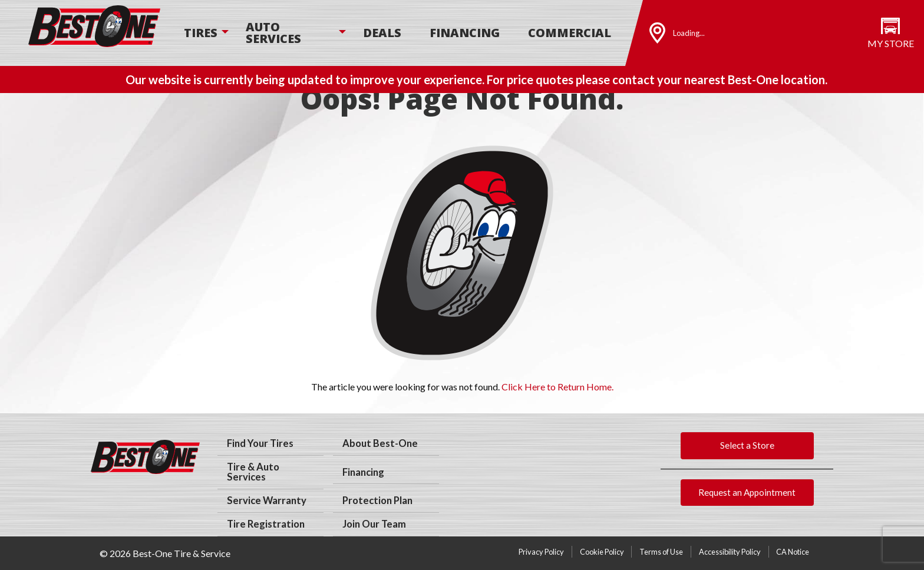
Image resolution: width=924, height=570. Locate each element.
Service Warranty (267, 501)
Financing (465, 33)
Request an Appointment (747, 492)
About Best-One (380, 443)
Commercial (570, 33)
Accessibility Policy (730, 552)
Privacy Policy (541, 552)
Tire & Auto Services (253, 472)
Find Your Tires (260, 443)
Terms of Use (661, 552)
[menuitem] (201, 33)
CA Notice (793, 552)
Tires (201, 33)
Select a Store (747, 445)
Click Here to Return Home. (557, 387)
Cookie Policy (602, 552)
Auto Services (273, 33)
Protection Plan (377, 501)
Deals (382, 33)
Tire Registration (266, 524)
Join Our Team (374, 524)
